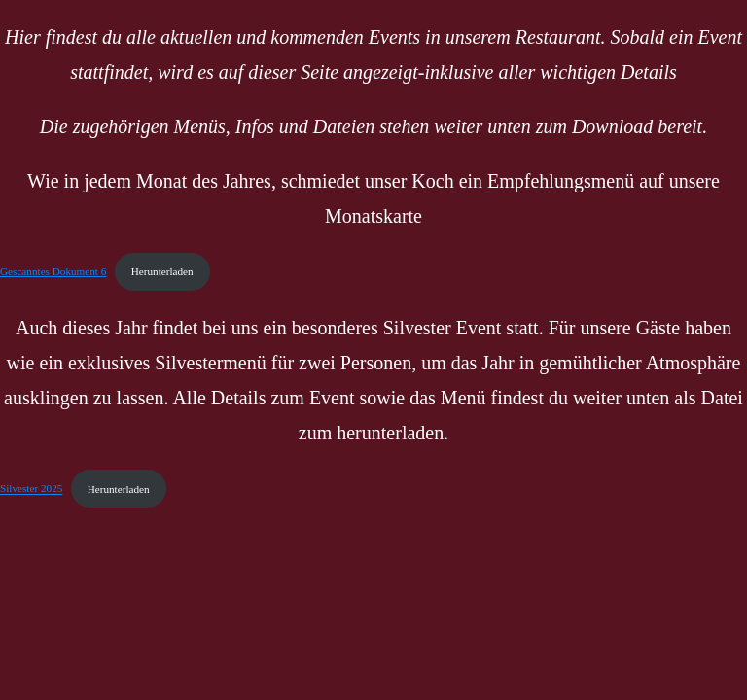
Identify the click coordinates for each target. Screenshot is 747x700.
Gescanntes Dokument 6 (53, 271)
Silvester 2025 (31, 489)
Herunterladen (162, 271)
